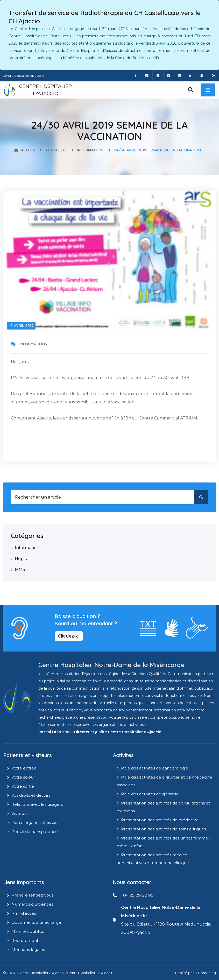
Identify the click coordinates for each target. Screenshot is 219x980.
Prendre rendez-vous (32, 895)
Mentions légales (28, 950)
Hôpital (22, 559)
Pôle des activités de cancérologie (155, 768)
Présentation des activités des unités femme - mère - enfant (164, 842)
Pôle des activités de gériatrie (150, 794)
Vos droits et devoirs (31, 795)
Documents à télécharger (37, 922)
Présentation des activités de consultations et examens (163, 807)
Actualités (56, 150)
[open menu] (208, 90)
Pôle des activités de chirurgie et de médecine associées (164, 781)
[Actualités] (179, 76)
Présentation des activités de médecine (160, 820)
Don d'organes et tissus (34, 822)
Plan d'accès (24, 913)
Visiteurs (19, 813)
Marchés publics (28, 931)
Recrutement (25, 940)
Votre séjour (23, 777)
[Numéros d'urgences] (213, 76)
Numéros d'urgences (32, 904)
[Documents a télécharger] (169, 76)
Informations (91, 150)
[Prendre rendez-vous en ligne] (158, 76)
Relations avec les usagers (37, 804)
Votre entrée (24, 768)
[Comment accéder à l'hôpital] (136, 76)
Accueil (25, 150)
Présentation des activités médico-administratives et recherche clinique (153, 859)
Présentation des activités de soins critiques (163, 829)
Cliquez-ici (69, 636)
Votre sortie (23, 786)
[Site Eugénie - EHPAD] (190, 76)
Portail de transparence (35, 832)
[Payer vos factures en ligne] (147, 76)
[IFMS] (202, 76)
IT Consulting (205, 973)
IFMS (20, 569)
